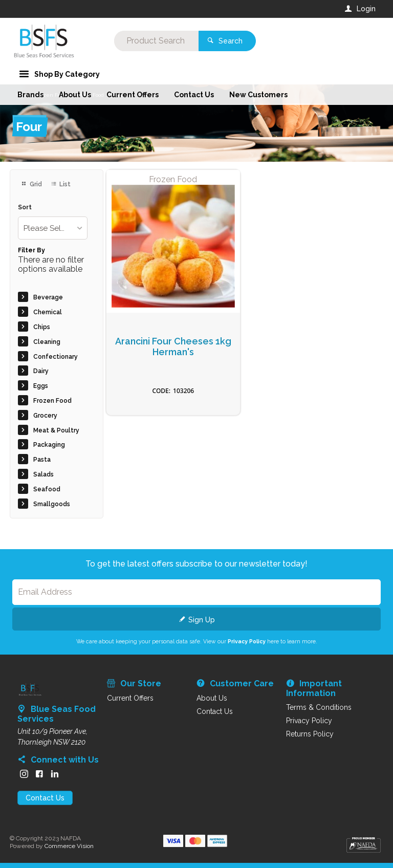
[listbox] (52, 228)
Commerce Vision (69, 846)
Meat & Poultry (56, 430)
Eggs (41, 386)
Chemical (48, 312)
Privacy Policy (247, 641)
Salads (43, 474)
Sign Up (202, 620)
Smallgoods (52, 504)
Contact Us (45, 798)
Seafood (47, 489)
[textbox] (155, 41)
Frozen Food (52, 401)
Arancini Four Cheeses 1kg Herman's (173, 347)
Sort (25, 208)
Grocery (45, 416)
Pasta (42, 460)
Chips (42, 327)
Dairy (41, 371)
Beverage (48, 297)
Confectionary (56, 357)
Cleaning (47, 342)
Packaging (49, 445)
